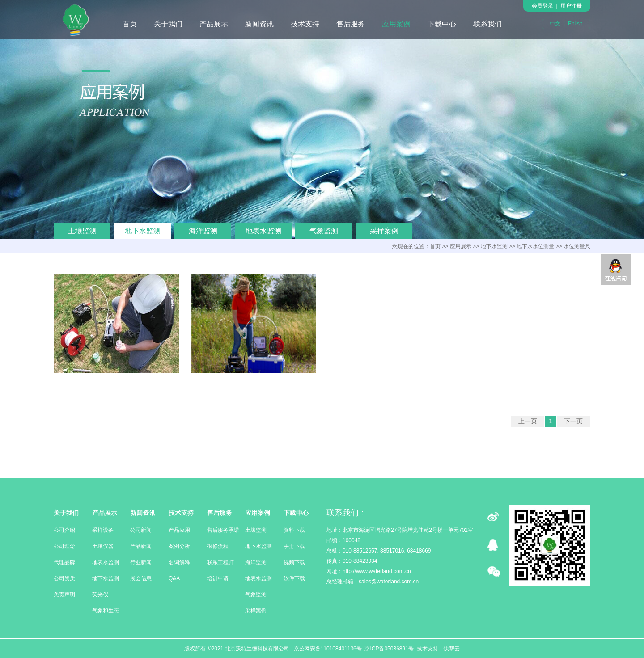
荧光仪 (100, 595)
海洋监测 (203, 231)
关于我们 (168, 24)
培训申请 (218, 578)
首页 (130, 24)
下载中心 (442, 24)
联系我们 (487, 24)
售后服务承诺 (223, 530)
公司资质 (64, 578)
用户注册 (571, 6)
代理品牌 (64, 562)
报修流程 (218, 546)
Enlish (575, 24)
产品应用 (179, 530)
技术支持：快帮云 (438, 649)
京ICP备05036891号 (389, 649)
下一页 (573, 421)
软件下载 (294, 578)
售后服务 (351, 24)
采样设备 (103, 530)
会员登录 (542, 6)
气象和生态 (106, 611)
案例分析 (179, 546)
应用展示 (461, 246)
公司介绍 (64, 530)
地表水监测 (263, 231)
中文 (555, 24)
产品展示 (214, 24)
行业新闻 (141, 562)
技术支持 (305, 24)
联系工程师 (220, 562)
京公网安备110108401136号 (327, 649)
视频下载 (294, 562)
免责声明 (64, 595)
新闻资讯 (259, 24)
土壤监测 (82, 231)
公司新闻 (141, 530)
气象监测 (324, 231)
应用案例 (396, 24)
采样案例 (384, 231)
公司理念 (64, 546)
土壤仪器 (103, 546)
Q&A (174, 578)
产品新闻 (141, 546)
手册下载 (294, 546)
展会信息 (141, 578)
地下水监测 (143, 231)
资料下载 (294, 530)
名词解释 (179, 562)
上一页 (528, 421)
